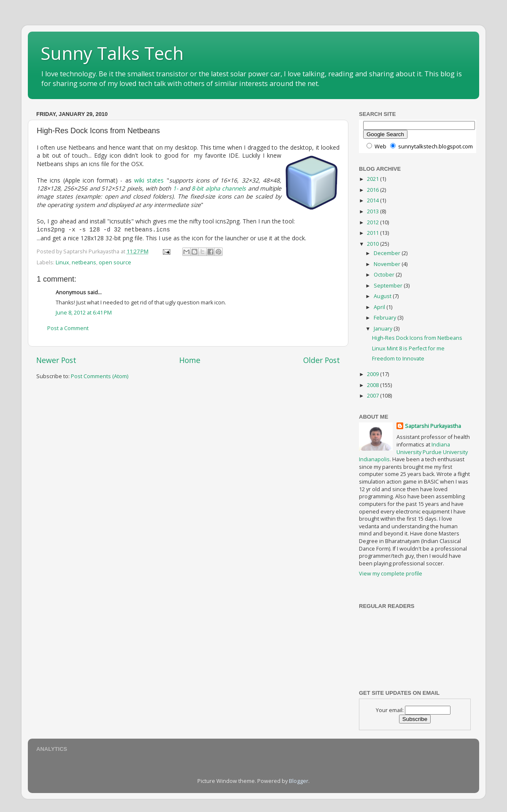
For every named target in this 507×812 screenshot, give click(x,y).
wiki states (149, 180)
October (385, 275)
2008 (374, 385)
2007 (374, 396)
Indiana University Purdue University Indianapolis (413, 452)
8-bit (197, 188)
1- (175, 188)
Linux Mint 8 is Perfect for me (408, 348)
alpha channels (226, 188)
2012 (374, 222)
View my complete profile (391, 574)
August (383, 296)
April (380, 307)
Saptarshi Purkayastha (433, 426)
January (384, 329)
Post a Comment (68, 327)
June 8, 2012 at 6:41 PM (84, 312)
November (388, 264)
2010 (374, 244)
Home (190, 359)
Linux (62, 262)
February (386, 318)
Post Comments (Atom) (100, 375)
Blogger (299, 781)
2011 (374, 233)
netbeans (84, 262)
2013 (374, 211)
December (388, 253)
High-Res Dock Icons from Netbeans (417, 338)
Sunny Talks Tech (112, 53)
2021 (374, 179)
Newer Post (56, 359)
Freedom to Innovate (398, 359)
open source (115, 262)
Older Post (322, 359)
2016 (374, 190)
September (389, 286)
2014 (374, 200)
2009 (374, 374)
